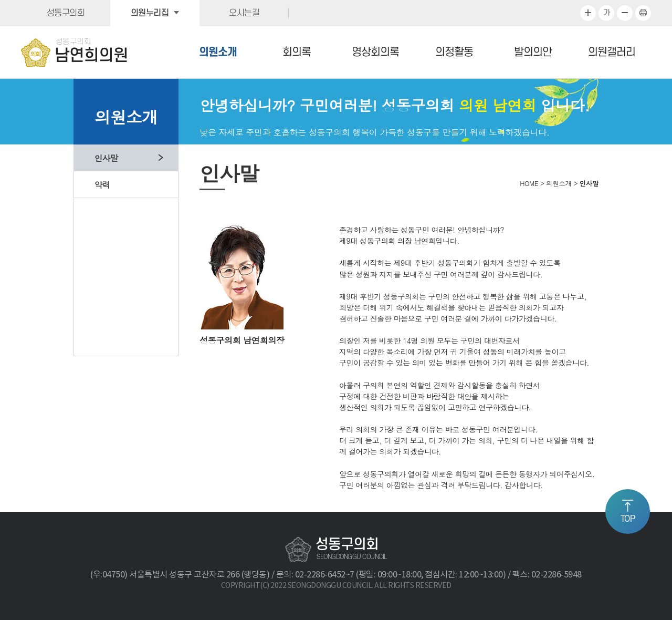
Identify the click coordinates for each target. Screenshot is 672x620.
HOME (529, 183)
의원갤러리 (612, 52)
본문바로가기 (0, 0)
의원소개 (218, 52)
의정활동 (454, 52)
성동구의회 (66, 13)
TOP (628, 519)
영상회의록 (375, 52)
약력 (102, 184)
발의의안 (533, 52)
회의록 (297, 52)
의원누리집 (150, 13)
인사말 (106, 158)
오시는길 (244, 13)
